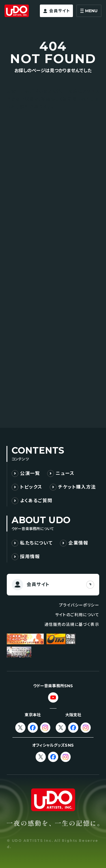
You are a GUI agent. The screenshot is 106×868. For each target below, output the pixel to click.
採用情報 (30, 557)
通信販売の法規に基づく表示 (72, 624)
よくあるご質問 (36, 501)
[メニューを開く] (89, 11)
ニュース (65, 473)
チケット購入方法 (77, 487)
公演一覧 (30, 473)
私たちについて (36, 543)
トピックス (31, 487)
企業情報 (78, 543)
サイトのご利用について (77, 615)
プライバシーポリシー (79, 605)
